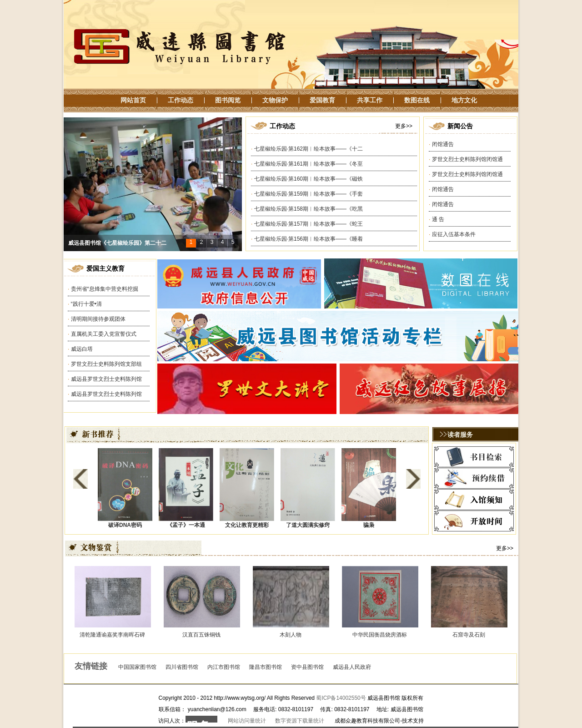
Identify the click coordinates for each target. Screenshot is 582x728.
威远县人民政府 (352, 667)
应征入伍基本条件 (454, 234)
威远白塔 (82, 349)
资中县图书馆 (307, 667)
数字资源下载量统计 (300, 721)
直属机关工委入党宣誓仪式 (104, 334)
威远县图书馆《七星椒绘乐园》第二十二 (117, 243)
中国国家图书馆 (137, 667)
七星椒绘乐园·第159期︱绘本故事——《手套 (309, 194)
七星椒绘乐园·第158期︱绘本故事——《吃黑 (309, 209)
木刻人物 (291, 635)
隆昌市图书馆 (266, 667)
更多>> (404, 126)
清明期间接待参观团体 (98, 319)
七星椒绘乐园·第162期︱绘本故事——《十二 (309, 149)
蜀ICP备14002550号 (341, 698)
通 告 (438, 219)
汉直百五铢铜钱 (201, 635)
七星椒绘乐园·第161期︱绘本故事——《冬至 (309, 164)
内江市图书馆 (224, 667)
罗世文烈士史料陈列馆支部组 (106, 364)
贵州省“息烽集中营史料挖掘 (105, 289)
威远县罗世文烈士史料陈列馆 (106, 379)
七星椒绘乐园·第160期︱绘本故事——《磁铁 (309, 179)
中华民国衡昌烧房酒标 (380, 635)
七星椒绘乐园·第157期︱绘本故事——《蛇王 (309, 224)
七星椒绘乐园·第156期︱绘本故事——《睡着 (309, 239)
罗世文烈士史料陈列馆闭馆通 (467, 159)
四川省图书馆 (182, 667)
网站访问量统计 (247, 721)
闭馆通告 (443, 144)
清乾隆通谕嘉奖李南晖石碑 (112, 635)
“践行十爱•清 (86, 304)
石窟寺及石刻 (469, 635)
